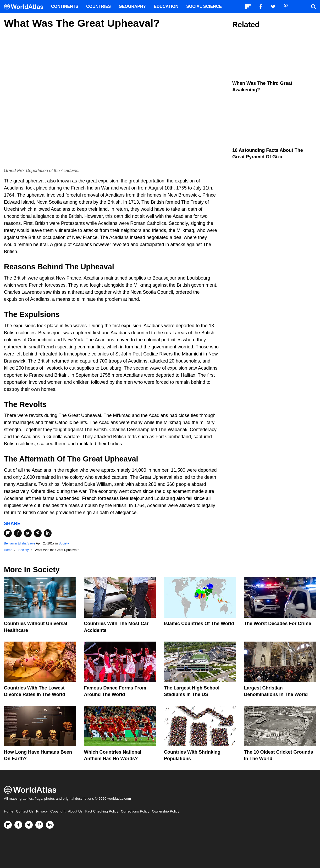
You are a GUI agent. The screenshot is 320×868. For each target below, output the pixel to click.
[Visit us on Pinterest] (39, 825)
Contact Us (25, 811)
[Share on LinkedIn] (48, 533)
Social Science (204, 6)
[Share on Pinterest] (38, 533)
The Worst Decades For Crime (278, 624)
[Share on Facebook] (18, 533)
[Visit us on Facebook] (18, 825)
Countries (98, 6)
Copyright (58, 811)
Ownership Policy (165, 811)
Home (9, 811)
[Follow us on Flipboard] (8, 825)
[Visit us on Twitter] (29, 825)
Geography (132, 6)
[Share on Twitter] (28, 533)
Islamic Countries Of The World (199, 624)
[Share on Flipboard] (8, 533)
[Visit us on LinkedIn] (50, 825)
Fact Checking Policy (102, 811)
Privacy (42, 811)
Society (64, 543)
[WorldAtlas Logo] (26, 7)
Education (166, 6)
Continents (65, 6)
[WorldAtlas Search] (313, 7)
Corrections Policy (135, 811)
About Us (75, 811)
